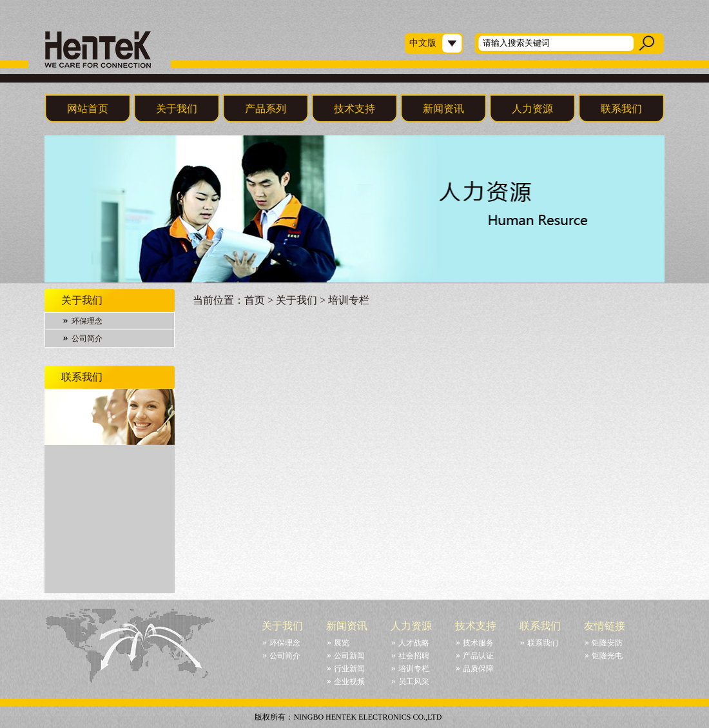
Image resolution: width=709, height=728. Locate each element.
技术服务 (478, 643)
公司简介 (87, 339)
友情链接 (605, 626)
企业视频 (349, 682)
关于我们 (177, 109)
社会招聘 (414, 656)
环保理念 (87, 321)
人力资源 (532, 109)
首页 (255, 300)
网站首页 (88, 109)
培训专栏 (414, 669)
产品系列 (266, 109)
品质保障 (478, 669)
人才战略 (414, 643)
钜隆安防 (607, 643)
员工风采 (414, 682)
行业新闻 (349, 669)
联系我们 (621, 109)
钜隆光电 (607, 656)
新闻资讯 (443, 109)
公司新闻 (349, 656)
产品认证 (478, 656)
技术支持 (354, 109)
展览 (342, 643)
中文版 (423, 43)
